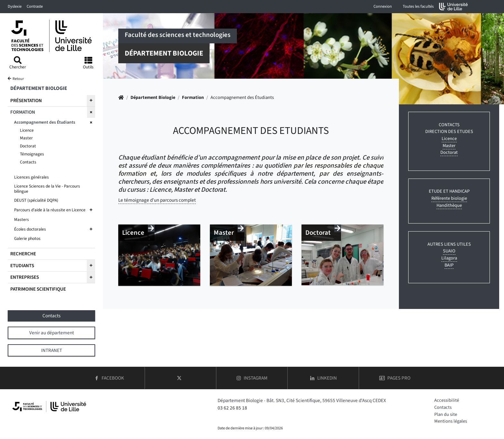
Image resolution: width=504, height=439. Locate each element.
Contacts (443, 407)
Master (449, 146)
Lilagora (449, 258)
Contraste (35, 6)
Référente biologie (449, 198)
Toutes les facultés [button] (418, 6)
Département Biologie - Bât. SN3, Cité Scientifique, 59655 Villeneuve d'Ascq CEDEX (302, 400)
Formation (193, 97)
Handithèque (449, 205)
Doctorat (449, 152)
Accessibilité (447, 400)
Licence (449, 139)
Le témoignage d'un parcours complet (157, 200)
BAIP (449, 265)
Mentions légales (451, 421)
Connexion (383, 6)
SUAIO (449, 251)
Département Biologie (153, 97)
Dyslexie (15, 6)
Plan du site (446, 414)
